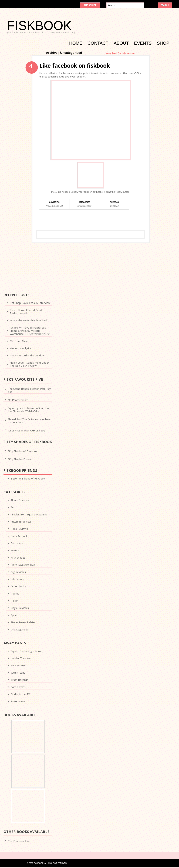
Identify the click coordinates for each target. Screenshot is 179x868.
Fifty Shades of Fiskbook (22, 451)
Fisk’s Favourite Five (23, 565)
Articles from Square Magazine (29, 514)
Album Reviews (20, 500)
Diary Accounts (20, 536)
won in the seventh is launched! (28, 320)
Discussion (17, 543)
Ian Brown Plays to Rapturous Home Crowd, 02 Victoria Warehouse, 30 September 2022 (30, 331)
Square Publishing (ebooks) (27, 651)
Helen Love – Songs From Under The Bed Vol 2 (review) (29, 364)
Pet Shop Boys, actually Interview (30, 303)
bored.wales (18, 687)
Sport (14, 615)
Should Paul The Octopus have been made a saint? (30, 421)
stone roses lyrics (21, 348)
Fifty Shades (18, 558)
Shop (163, 43)
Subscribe (90, 5)
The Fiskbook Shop (19, 841)
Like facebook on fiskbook (75, 65)
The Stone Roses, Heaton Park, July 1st (29, 390)
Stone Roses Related (23, 622)
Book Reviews (19, 529)
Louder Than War (21, 658)
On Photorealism (18, 400)
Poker (14, 601)
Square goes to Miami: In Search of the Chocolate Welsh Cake (29, 410)
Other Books (18, 586)
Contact (98, 43)
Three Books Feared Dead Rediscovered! (26, 312)
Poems (15, 593)
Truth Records (19, 680)
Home (76, 43)
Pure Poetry (18, 665)
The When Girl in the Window (27, 355)
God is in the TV (20, 694)
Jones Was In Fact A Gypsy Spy (26, 430)
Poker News (18, 701)
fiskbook (114, 206)
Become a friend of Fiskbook (28, 478)
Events (143, 43)
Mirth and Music (19, 341)
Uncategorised (84, 206)
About (121, 43)
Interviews (17, 579)
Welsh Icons (18, 673)
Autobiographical (21, 522)
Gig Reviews (18, 572)
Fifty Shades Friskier (20, 459)
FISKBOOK (39, 26)
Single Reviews (20, 608)
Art (13, 507)
